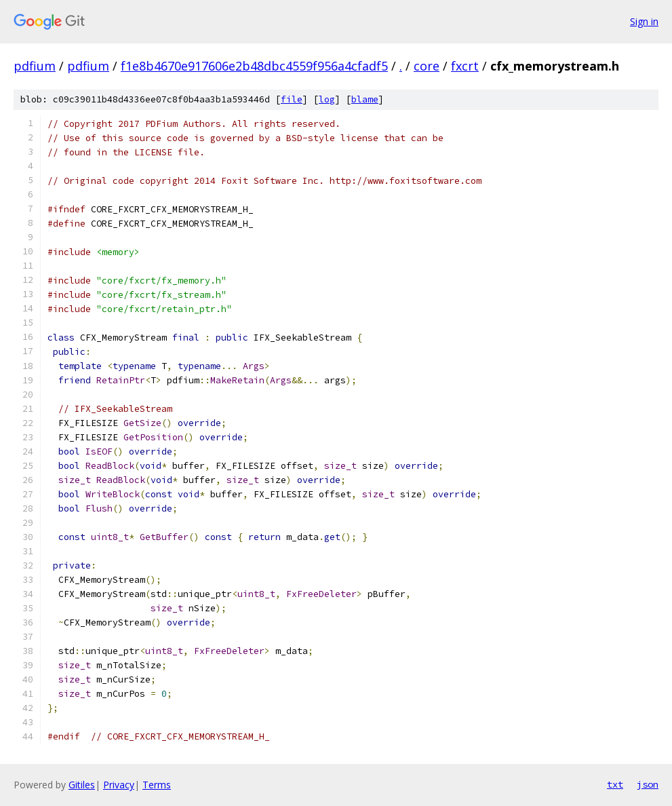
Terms (157, 785)
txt (615, 784)
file (292, 99)
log (327, 99)
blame (365, 99)
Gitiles (82, 785)
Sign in (644, 21)
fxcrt (465, 66)
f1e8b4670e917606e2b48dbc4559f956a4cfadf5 (254, 66)
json (648, 784)
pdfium (35, 66)
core (427, 66)
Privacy (119, 785)
